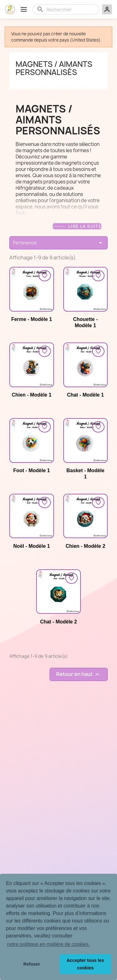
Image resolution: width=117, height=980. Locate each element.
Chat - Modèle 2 (58, 622)
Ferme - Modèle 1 (32, 319)
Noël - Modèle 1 (32, 546)
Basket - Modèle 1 (85, 474)
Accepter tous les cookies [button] (85, 964)
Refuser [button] (32, 964)
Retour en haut (79, 674)
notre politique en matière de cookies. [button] (48, 944)
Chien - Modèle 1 (32, 395)
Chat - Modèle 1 (85, 395)
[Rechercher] (71, 9)
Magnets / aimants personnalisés (54, 68)
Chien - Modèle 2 (85, 546)
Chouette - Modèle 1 (85, 322)
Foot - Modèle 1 (32, 470)
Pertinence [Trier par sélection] (58, 243)
